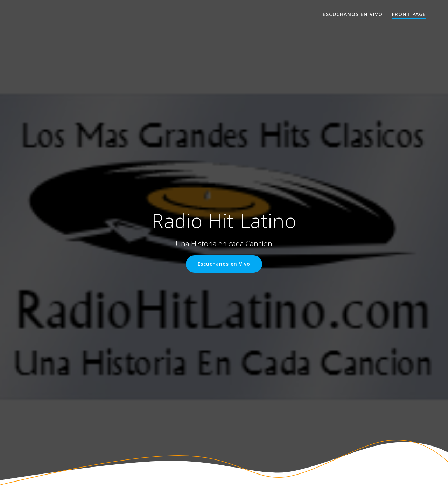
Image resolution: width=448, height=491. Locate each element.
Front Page (409, 14)
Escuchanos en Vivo (353, 14)
